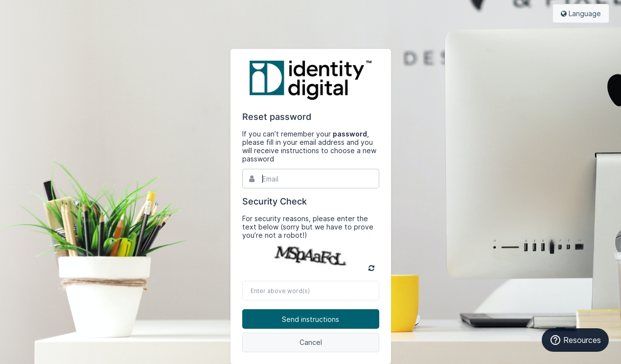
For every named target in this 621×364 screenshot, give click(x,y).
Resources (575, 340)
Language (581, 13)
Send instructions (310, 319)
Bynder (311, 80)
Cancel (311, 342)
